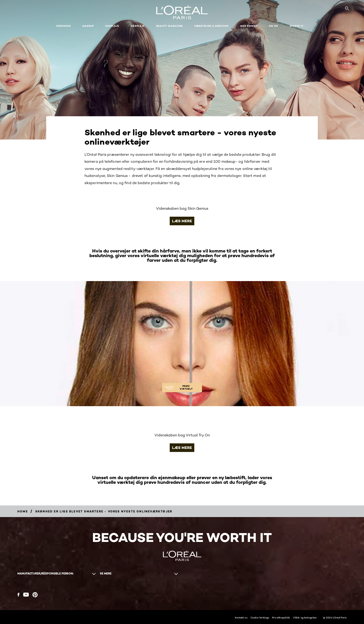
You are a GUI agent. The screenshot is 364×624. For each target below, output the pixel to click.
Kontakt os (241, 617)
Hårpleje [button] (138, 26)
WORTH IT (297, 26)
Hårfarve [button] (63, 26)
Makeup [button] (88, 26)
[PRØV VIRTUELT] (182, 388)
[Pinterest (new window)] (35, 595)
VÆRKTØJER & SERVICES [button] (211, 26)
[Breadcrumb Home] (23, 511)
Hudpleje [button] (112, 26)
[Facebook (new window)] (18, 595)
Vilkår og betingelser (305, 617)
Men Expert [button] (249, 26)
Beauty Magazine (169, 26)
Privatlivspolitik (281, 617)
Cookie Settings (260, 617)
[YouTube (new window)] (26, 595)
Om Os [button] (273, 26)
